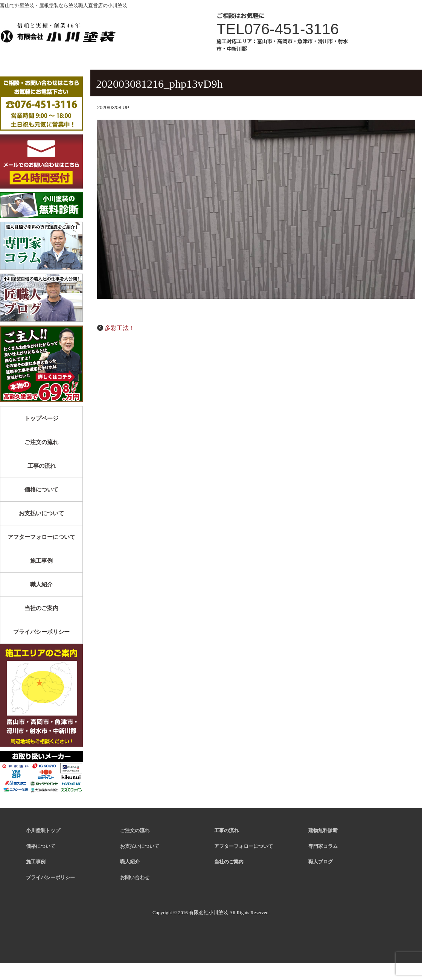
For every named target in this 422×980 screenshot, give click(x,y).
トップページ (41, 418)
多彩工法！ (120, 328)
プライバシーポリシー (41, 632)
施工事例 (41, 561)
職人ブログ (321, 862)
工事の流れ (42, 466)
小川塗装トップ (43, 831)
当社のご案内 (41, 608)
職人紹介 (41, 584)
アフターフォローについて (41, 537)
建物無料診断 (323, 831)
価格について (41, 489)
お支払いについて (41, 513)
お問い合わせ (135, 878)
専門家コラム (323, 846)
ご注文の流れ (41, 442)
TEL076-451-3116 (278, 29)
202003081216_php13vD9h (159, 84)
